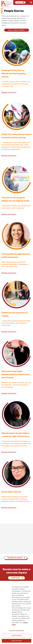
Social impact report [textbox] (17, 30)
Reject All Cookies (16, 636)
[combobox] (17, 30)
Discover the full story (9, 93)
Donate (20, 2)
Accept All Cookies (16, 641)
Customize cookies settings (16, 631)
